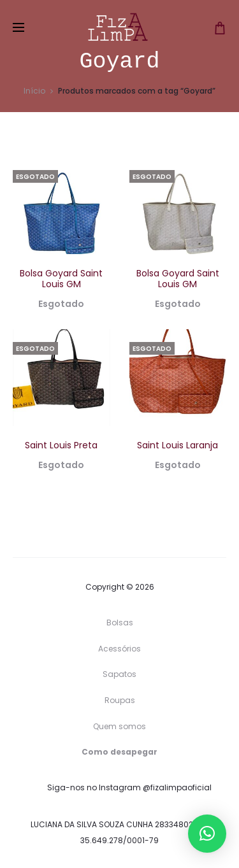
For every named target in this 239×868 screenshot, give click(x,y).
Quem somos (119, 726)
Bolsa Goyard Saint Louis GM (61, 279)
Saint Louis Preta (61, 445)
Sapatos (119, 674)
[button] (207, 834)
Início (34, 91)
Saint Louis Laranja (177, 445)
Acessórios (119, 649)
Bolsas (120, 623)
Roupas (120, 700)
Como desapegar (119, 752)
